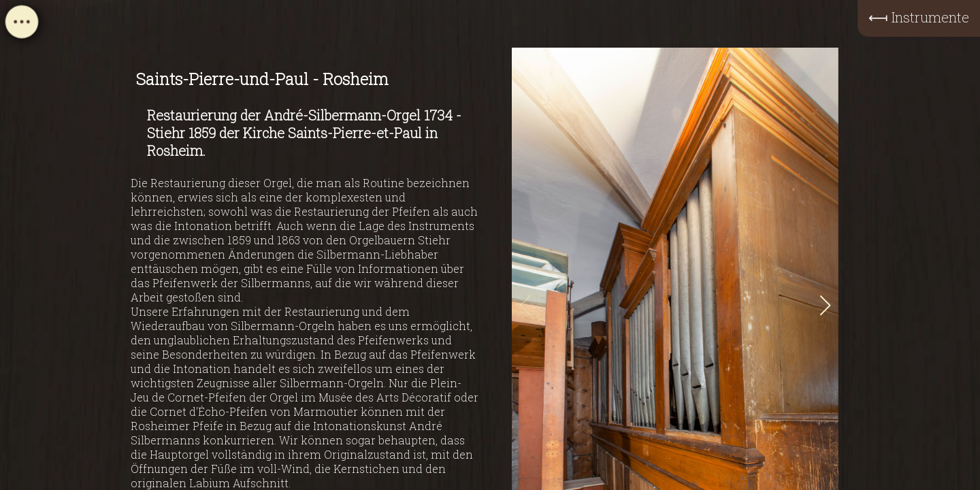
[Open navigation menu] (22, 26)
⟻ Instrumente (919, 17)
